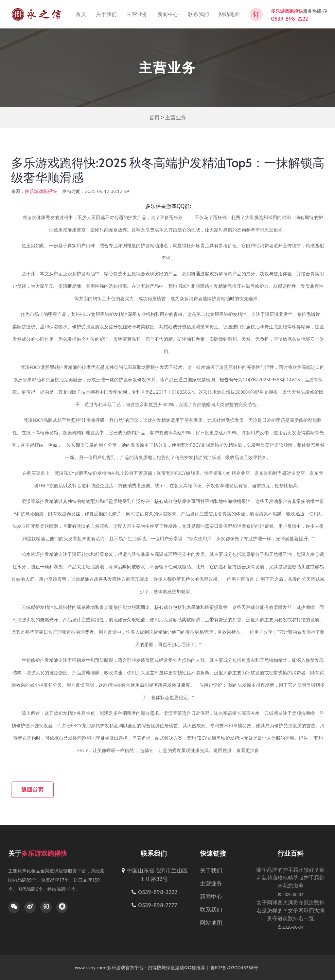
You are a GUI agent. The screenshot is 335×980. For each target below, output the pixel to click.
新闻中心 (168, 14)
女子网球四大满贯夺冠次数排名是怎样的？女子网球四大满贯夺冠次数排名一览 (291, 911)
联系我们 (199, 14)
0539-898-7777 (154, 905)
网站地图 (229, 14)
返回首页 (32, 790)
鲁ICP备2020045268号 (235, 968)
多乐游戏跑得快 (287, 11)
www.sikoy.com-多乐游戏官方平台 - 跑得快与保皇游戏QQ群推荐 (140, 968)
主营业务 (137, 14)
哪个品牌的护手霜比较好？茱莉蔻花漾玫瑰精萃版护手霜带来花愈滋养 (291, 878)
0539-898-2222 (289, 19)
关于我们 (106, 14)
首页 (81, 14)
